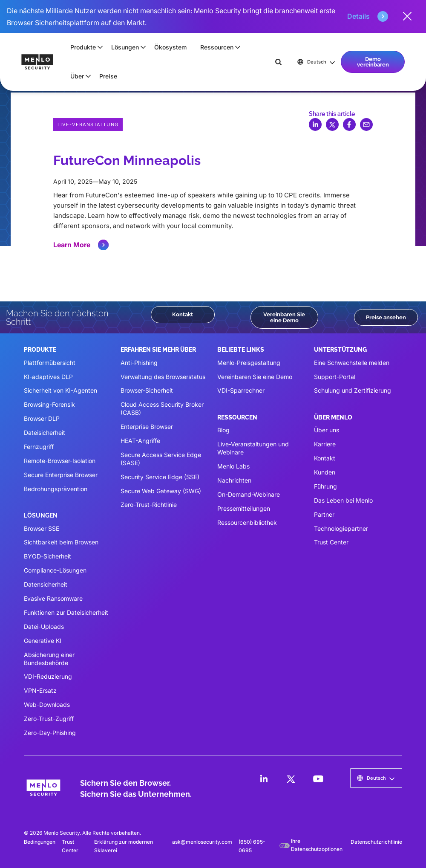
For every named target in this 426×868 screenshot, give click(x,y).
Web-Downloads (47, 705)
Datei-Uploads (44, 626)
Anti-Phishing (139, 363)
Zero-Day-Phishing (50, 733)
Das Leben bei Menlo (343, 500)
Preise (108, 76)
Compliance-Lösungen (55, 570)
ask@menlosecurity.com (202, 842)
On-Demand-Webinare (249, 494)
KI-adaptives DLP (48, 377)
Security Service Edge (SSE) (160, 477)
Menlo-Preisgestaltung (249, 363)
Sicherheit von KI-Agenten (60, 390)
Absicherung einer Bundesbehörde (49, 659)
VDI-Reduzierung (48, 676)
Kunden (325, 472)
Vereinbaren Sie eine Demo (284, 317)
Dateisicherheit (45, 433)
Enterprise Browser (147, 427)
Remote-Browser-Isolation (60, 461)
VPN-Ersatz (40, 690)
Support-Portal (335, 377)
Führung (325, 486)
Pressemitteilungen (244, 508)
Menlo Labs (233, 466)
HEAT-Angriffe (140, 441)
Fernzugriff (39, 447)
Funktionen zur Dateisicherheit (66, 612)
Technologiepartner (341, 528)
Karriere (325, 444)
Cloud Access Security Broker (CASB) (162, 408)
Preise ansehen (386, 317)
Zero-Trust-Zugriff (49, 719)
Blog (223, 430)
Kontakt (183, 314)
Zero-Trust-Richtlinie (149, 505)
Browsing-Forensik (49, 404)
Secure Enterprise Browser (61, 475)
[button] (84, 47)
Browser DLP (42, 418)
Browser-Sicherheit (147, 390)
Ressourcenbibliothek (247, 522)
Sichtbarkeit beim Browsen (61, 542)
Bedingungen (40, 842)
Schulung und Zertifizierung (353, 390)
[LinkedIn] (264, 779)
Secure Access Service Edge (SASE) (161, 459)
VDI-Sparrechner (241, 390)
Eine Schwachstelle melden (352, 363)
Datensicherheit (46, 584)
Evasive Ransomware (53, 598)
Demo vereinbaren (373, 62)
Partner (324, 514)
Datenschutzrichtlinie (376, 842)
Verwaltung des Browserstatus (163, 377)
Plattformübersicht (50, 363)
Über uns (327, 430)
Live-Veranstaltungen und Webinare (253, 448)
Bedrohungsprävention (56, 489)
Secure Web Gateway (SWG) (161, 491)
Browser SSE (42, 528)
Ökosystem (170, 47)
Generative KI (43, 641)
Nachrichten (234, 480)
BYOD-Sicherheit (47, 556)
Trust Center (331, 542)
